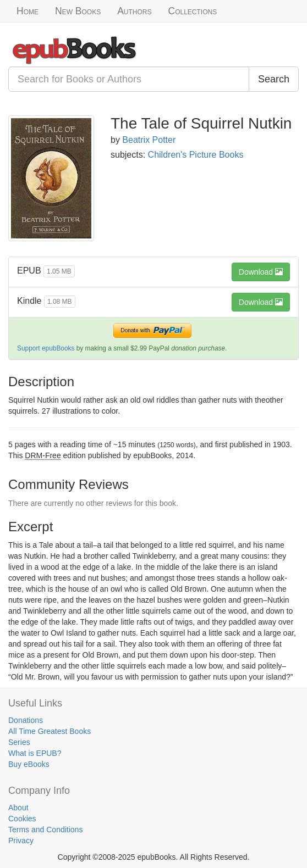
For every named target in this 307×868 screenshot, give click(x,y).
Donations (26, 720)
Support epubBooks (46, 348)
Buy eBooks (29, 764)
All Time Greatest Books (50, 731)
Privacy (21, 841)
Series (19, 742)
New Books (78, 11)
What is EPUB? (35, 753)
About (18, 808)
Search (274, 79)
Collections (193, 11)
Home (28, 11)
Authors (134, 11)
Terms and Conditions (45, 830)
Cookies (22, 819)
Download (261, 272)
